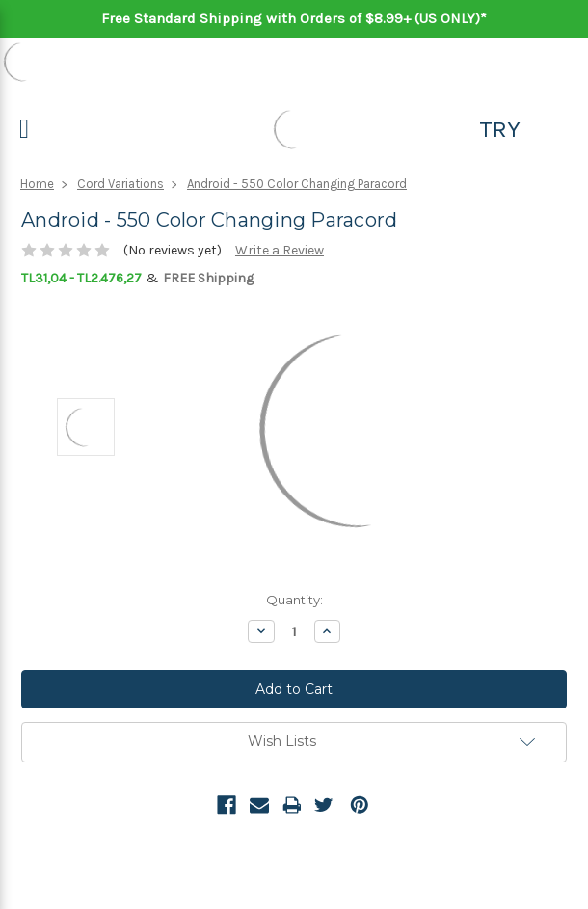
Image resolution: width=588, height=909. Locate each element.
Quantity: (294, 600)
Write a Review (280, 250)
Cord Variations (120, 184)
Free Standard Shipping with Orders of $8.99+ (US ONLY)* (294, 18)
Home (37, 184)
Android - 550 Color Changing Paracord (297, 184)
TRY (500, 129)
